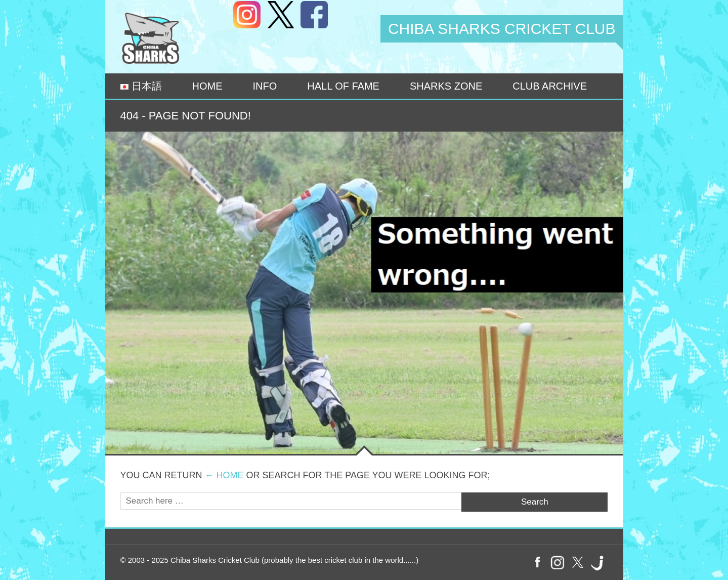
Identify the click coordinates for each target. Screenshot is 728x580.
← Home (224, 475)
